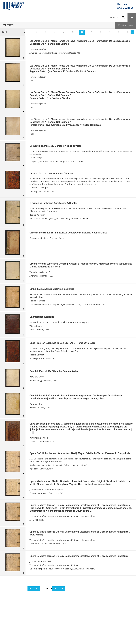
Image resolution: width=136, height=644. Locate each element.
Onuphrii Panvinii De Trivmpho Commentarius (54, 372)
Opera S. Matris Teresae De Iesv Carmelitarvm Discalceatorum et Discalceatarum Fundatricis (79, 556)
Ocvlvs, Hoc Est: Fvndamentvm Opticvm (51, 173)
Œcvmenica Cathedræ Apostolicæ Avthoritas (53, 203)
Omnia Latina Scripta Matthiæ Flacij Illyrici (52, 289)
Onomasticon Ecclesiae (42, 317)
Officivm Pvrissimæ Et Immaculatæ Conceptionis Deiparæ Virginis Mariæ (68, 233)
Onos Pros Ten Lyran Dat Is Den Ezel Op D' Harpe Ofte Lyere (62, 343)
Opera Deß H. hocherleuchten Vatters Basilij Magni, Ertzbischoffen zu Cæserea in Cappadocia (80, 454)
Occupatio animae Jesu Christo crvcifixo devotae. (56, 146)
